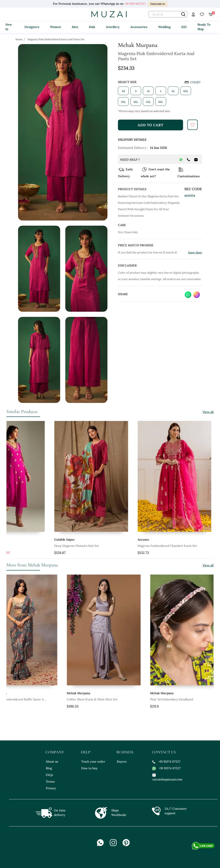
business (125, 752)
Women (56, 27)
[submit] (192, 125)
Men (75, 27)
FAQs (49, 775)
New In (9, 27)
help (86, 752)
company (55, 752)
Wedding (164, 27)
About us (52, 762)
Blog (49, 768)
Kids (92, 27)
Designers (32, 27)
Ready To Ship (204, 27)
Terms (50, 782)
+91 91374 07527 (166, 762)
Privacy (51, 788)
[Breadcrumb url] (19, 39)
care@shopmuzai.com (167, 777)
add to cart (150, 125)
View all (208, 412)
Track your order (93, 762)
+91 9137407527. (135, 4)
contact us (164, 752)
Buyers (122, 762)
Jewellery (113, 27)
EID (184, 27)
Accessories (139, 27)
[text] (168, 14)
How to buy (89, 768)
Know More (195, 252)
